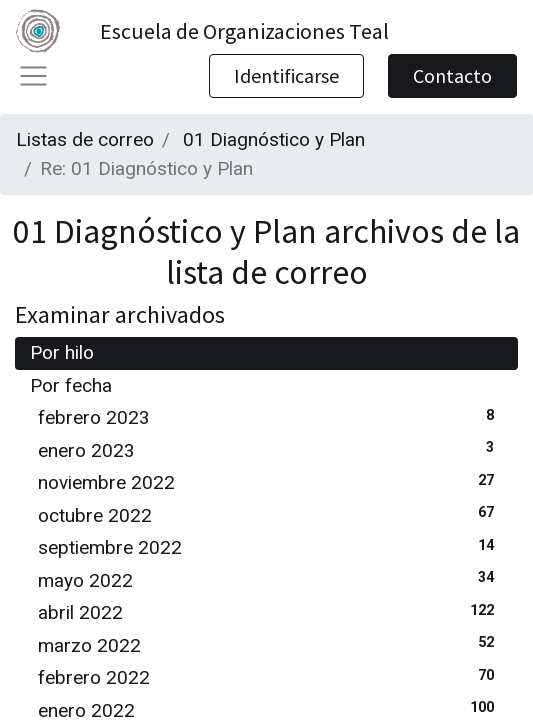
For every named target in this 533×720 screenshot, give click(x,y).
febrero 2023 (270, 416)
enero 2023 (270, 449)
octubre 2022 (270, 514)
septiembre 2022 (270, 546)
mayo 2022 (270, 579)
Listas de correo (85, 139)
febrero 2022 (270, 676)
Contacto (452, 75)
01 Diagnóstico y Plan (274, 139)
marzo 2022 (270, 644)
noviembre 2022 (270, 481)
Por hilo (62, 352)
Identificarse (286, 75)
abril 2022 (270, 611)
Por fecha (71, 385)
